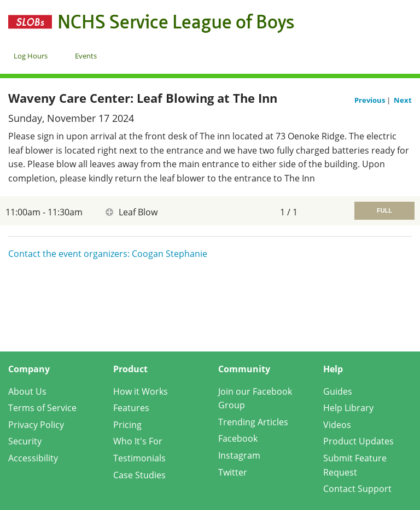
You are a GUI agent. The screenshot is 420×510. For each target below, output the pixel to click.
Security (25, 441)
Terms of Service (42, 408)
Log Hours (31, 56)
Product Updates (358, 441)
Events (86, 56)
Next (403, 100)
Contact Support (357, 489)
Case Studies (139, 475)
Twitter (233, 472)
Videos (337, 425)
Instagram (239, 455)
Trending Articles (253, 422)
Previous (371, 100)
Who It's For (138, 441)
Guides (338, 391)
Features (131, 408)
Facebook (238, 438)
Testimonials (139, 458)
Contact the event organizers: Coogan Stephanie (108, 254)
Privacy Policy (36, 425)
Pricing (127, 425)
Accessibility (33, 458)
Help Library (348, 408)
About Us (27, 391)
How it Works (141, 391)
